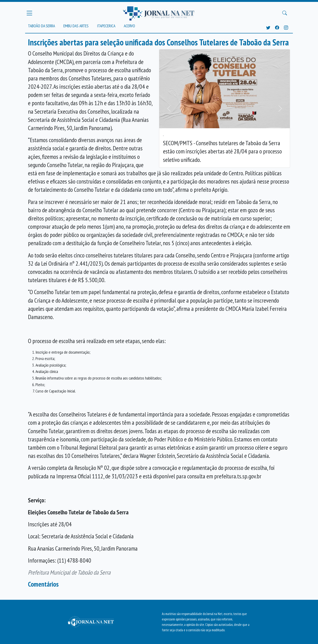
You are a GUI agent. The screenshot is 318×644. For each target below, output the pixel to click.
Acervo (129, 26)
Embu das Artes (76, 26)
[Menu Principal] (29, 13)
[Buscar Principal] (285, 13)
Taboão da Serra (41, 26)
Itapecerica (106, 26)
